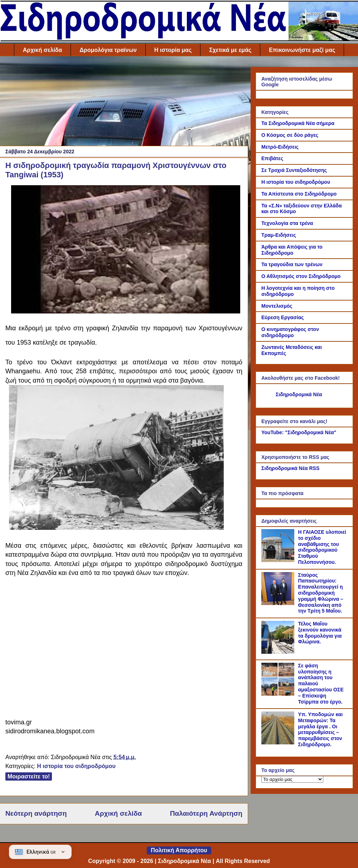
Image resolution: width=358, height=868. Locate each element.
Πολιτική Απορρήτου (179, 850)
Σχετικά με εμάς (230, 50)
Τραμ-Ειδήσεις (279, 235)
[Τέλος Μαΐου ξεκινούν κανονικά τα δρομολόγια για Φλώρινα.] (279, 652)
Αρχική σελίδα (43, 50)
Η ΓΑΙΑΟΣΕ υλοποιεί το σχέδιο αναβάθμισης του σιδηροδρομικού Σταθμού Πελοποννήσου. (322, 547)
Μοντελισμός (277, 306)
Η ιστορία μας (173, 50)
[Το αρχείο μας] (292, 779)
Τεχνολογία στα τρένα (287, 223)
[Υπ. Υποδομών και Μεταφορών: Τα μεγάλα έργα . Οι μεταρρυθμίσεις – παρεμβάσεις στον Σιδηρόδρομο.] (279, 743)
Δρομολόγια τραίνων (108, 50)
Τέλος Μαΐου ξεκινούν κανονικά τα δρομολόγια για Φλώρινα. (320, 633)
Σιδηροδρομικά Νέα (299, 394)
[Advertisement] (124, 103)
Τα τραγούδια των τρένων (292, 264)
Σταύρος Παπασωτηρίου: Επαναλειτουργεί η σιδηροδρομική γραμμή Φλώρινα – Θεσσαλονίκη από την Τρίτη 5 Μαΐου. (321, 593)
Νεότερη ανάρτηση (36, 813)
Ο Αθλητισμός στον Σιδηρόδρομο (301, 276)
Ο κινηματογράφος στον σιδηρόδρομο (290, 332)
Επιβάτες (272, 158)
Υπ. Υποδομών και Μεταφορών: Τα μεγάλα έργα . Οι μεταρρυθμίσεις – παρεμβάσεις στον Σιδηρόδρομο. (321, 729)
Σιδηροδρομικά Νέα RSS (290, 468)
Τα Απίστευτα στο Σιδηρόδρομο (299, 194)
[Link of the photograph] (126, 311)
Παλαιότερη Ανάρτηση (206, 813)
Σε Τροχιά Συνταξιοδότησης (294, 170)
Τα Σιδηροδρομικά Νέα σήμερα (298, 123)
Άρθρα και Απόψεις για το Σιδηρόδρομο (292, 250)
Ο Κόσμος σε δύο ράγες (290, 135)
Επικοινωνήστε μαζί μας (302, 50)
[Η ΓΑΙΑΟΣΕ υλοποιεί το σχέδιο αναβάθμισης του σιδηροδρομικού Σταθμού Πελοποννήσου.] (279, 560)
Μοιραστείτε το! (29, 776)
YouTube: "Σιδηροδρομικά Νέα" (299, 432)
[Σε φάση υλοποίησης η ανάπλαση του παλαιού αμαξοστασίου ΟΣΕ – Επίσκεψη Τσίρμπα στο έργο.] (279, 694)
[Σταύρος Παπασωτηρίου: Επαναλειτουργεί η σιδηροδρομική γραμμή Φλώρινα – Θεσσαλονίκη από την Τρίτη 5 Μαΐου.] (279, 603)
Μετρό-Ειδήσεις (280, 147)
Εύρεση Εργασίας (283, 317)
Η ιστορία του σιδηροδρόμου (76, 766)
